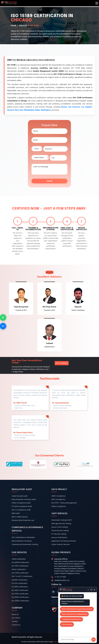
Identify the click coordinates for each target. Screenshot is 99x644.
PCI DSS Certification (20, 583)
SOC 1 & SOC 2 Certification (22, 576)
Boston (64, 107)
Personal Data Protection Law (23, 520)
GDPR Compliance (59, 496)
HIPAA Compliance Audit (21, 503)
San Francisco (74, 107)
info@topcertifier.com (62, 580)
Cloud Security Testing (60, 530)
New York (19, 110)
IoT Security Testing (59, 534)
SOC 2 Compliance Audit (21, 510)
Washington (46, 110)
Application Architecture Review (64, 541)
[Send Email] (3, 326)
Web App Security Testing (61, 524)
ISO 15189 (34, 26)
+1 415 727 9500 (60, 577)
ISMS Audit (16, 513)
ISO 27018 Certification (20, 573)
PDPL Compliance (58, 499)
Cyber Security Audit (20, 496)
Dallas (37, 110)
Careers (15, 621)
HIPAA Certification (19, 569)
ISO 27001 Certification (20, 594)
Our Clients (16, 618)
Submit (50, 181)
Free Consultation (62, 363)
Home (14, 26)
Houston (11, 110)
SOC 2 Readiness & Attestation (23, 537)
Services (23, 26)
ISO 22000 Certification (20, 601)
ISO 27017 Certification (20, 566)
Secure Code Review (59, 537)
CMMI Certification (19, 559)
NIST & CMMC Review (20, 517)
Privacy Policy (57, 642)
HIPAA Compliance (59, 506)
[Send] (94, 640)
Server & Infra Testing (60, 527)
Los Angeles (87, 107)
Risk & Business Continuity (22, 541)
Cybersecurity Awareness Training (25, 544)
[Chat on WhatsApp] (3, 317)
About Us (15, 614)
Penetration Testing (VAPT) (62, 520)
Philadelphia (29, 110)
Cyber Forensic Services (61, 544)
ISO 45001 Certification (20, 597)
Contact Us (16, 625)
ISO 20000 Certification (21, 562)
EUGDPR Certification (20, 580)
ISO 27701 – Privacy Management (64, 503)
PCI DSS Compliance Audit (22, 506)
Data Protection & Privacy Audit (24, 499)
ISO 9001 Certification (20, 587)
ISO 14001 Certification (20, 590)
